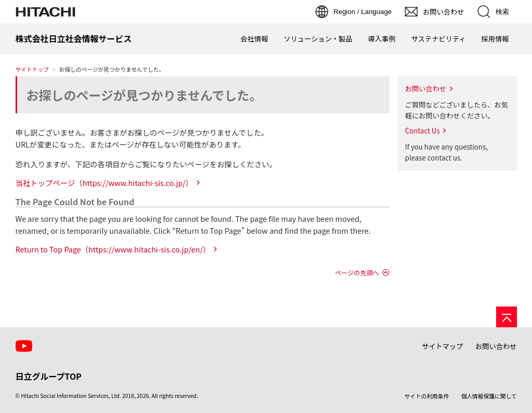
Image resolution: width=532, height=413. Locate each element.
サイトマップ (443, 346)
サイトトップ (32, 69)
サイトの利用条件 (427, 396)
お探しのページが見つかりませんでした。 (144, 95)
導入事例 (382, 39)
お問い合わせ (426, 89)
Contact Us (423, 131)
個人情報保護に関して (489, 396)
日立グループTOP (49, 376)
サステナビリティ (438, 39)
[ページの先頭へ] (507, 317)
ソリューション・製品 (318, 39)
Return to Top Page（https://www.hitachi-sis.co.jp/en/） (113, 249)
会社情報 (254, 39)
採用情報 (495, 39)
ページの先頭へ (357, 273)
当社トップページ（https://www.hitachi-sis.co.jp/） (104, 183)
